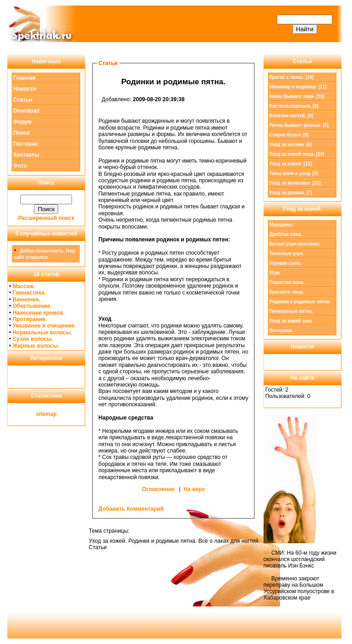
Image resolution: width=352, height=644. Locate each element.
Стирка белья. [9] (289, 135)
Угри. (275, 273)
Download (26, 111)
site (41, 414)
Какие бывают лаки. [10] (297, 96)
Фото (20, 166)
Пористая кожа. (287, 282)
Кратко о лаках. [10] (292, 77)
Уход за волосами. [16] (295, 183)
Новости (25, 89)
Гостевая (26, 144)
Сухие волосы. (33, 339)
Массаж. (24, 286)
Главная (25, 78)
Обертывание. (32, 306)
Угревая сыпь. (286, 263)
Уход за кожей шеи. (291, 321)
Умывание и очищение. (44, 326)
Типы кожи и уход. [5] (294, 173)
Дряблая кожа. (286, 234)
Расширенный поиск (47, 218)
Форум (22, 122)
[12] (291, 164)
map (51, 414)
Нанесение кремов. (38, 313)
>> (267, 553)
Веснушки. (281, 330)
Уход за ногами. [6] (291, 145)
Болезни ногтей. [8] (291, 116)
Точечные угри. (287, 254)
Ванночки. (26, 300)
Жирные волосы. (36, 346)
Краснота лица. (287, 292)
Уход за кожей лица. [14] (297, 154)
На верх (194, 489)
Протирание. (30, 319)
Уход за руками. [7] (291, 193)
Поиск (22, 133)
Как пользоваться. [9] (294, 106)
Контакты (26, 155)
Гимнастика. (29, 293)
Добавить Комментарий (131, 509)
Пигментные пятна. (291, 311)
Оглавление (158, 489)
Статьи (23, 100)
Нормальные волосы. (42, 333)
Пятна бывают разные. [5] (299, 125)
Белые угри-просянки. (295, 244)
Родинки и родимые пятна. (300, 302)
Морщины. (282, 225)
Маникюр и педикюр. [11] (298, 87)
